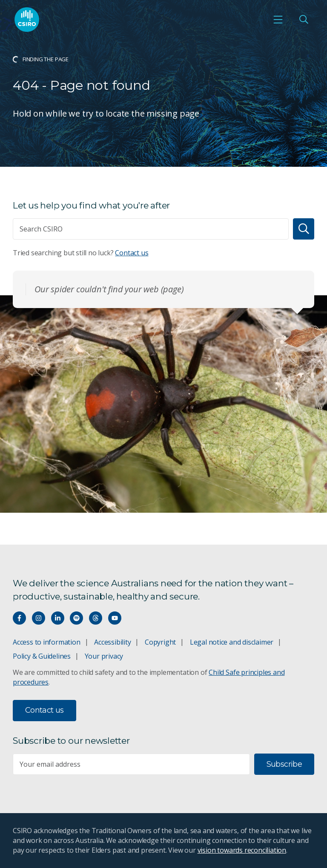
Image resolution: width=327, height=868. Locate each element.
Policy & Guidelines (42, 656)
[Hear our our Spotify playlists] (76, 618)
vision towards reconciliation (242, 850)
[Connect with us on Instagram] (39, 618)
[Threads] (96, 618)
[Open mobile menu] (278, 20)
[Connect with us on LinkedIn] (58, 618)
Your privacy (104, 656)
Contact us (132, 253)
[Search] (304, 229)
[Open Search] (304, 20)
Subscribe (284, 764)
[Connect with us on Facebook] (19, 618)
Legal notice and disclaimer (232, 642)
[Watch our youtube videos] (115, 618)
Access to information (47, 642)
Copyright (160, 642)
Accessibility (112, 642)
